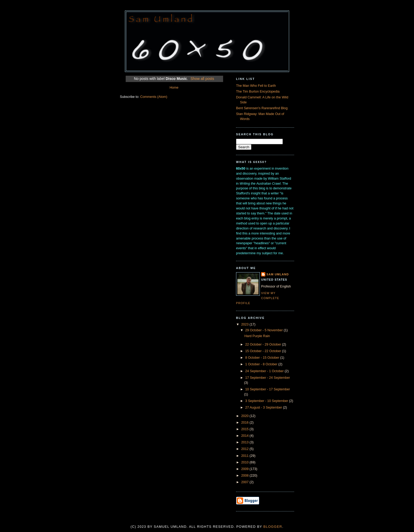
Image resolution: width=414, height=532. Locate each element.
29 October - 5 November (265, 330)
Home (174, 88)
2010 (246, 462)
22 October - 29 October (264, 344)
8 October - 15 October (263, 358)
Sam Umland (278, 274)
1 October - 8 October (262, 364)
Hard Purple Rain (257, 336)
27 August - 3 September (264, 408)
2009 (246, 469)
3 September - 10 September (267, 401)
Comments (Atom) (154, 97)
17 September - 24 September (268, 378)
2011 (246, 456)
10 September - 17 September (268, 389)
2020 (246, 416)
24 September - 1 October (265, 371)
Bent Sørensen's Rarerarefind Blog (262, 108)
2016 (246, 423)
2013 (246, 442)
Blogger (273, 527)
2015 (246, 429)
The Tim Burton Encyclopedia (258, 92)
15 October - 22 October (264, 351)
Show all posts (202, 79)
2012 (246, 449)
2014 (246, 436)
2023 (246, 324)
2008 (246, 476)
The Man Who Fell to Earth (256, 86)
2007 (246, 482)
